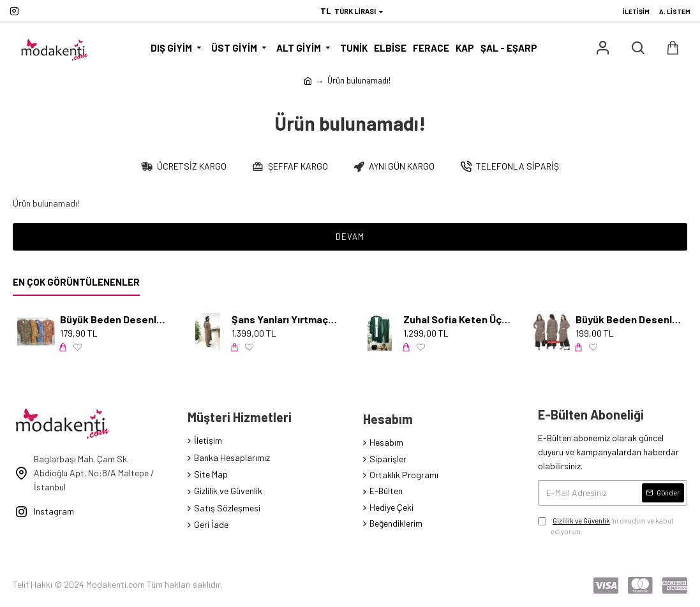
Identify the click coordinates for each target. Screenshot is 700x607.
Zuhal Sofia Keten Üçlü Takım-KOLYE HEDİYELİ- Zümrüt (457, 319)
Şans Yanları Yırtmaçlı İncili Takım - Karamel (285, 319)
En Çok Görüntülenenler (76, 282)
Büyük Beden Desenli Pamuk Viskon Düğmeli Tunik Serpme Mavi (114, 319)
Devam (350, 237)
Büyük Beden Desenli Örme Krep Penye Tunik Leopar (629, 319)
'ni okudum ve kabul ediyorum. (606, 526)
